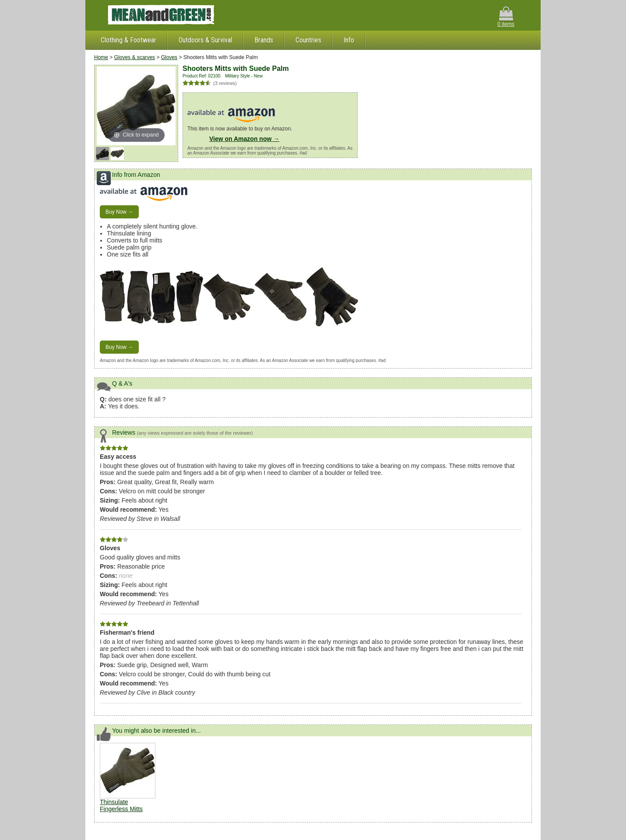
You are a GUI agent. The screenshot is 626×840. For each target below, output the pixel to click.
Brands (264, 40)
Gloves (169, 57)
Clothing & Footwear (128, 40)
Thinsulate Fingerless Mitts (121, 805)
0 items (506, 17)
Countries (308, 40)
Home (101, 57)
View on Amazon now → (244, 139)
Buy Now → (119, 212)
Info (349, 40)
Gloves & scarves (135, 57)
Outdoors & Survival (205, 40)
